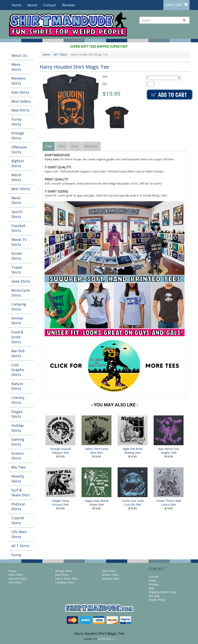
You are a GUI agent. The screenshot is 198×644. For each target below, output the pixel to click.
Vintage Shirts (18, 136)
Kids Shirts (20, 92)
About (32, 5)
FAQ (62, 146)
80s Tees (19, 467)
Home (16, 5)
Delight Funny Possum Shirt (60, 503)
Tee (49, 146)
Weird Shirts (16, 177)
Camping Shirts (19, 307)
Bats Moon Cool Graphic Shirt (169, 451)
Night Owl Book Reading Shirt (133, 451)
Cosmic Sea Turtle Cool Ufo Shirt (133, 503)
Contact (50, 5)
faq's (152, 588)
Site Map (154, 596)
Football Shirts (18, 228)
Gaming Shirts (18, 442)
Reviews (69, 5)
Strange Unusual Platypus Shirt (61, 451)
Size (75, 146)
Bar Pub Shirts (18, 353)
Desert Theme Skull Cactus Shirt (169, 503)
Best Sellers (21, 101)
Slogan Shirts (17, 414)
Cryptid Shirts (18, 520)
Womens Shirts (19, 81)
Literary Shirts (18, 400)
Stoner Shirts (17, 256)
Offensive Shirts (19, 150)
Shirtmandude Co (106, 639)
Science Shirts (18, 456)
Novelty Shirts (18, 479)
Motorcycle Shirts (21, 293)
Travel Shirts (17, 270)
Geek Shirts (21, 281)
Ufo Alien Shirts (19, 534)
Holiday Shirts (18, 428)
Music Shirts (16, 200)
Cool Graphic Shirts (18, 370)
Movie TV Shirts (19, 242)
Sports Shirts (17, 214)
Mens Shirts (16, 67)
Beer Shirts (21, 189)
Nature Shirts (17, 386)
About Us (19, 55)
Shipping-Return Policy (163, 592)
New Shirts (20, 110)
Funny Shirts (16, 122)
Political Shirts (18, 507)
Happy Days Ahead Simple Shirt (96, 503)
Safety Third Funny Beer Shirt (96, 451)
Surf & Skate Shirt (21, 493)
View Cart (176, 5)
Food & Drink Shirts (17, 337)
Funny (16, 555)
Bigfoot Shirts (18, 163)
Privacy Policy (157, 600)
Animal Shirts (17, 321)
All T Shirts (20, 546)
